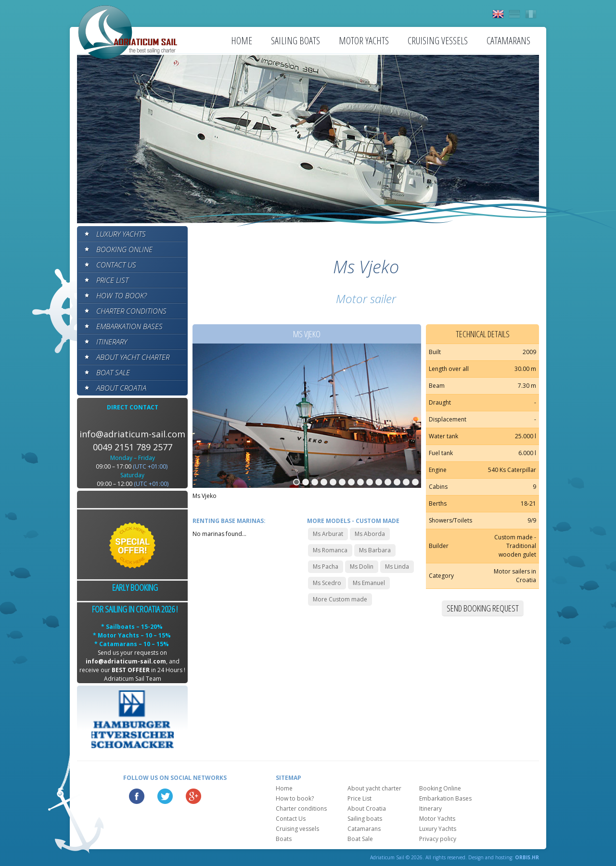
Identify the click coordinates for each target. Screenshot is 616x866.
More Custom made (340, 599)
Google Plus (193, 796)
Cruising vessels (438, 41)
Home (242, 41)
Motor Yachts (364, 41)
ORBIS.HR (527, 857)
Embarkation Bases (129, 326)
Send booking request (483, 608)
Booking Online (124, 249)
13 (406, 482)
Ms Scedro (327, 583)
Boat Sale (113, 372)
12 (397, 482)
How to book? (122, 295)
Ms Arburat (328, 534)
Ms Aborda (370, 534)
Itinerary (112, 342)
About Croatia (121, 388)
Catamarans (508, 41)
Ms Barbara (375, 550)
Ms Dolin (362, 567)
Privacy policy (438, 839)
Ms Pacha (326, 567)
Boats (284, 839)
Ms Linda (397, 567)
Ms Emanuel (369, 583)
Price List (112, 280)
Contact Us (116, 265)
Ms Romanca (330, 550)
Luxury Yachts (121, 234)
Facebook (137, 796)
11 (388, 482)
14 (415, 482)
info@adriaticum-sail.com (132, 434)
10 (379, 482)
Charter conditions (131, 311)
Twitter (165, 796)
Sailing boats (295, 41)
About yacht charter (133, 357)
